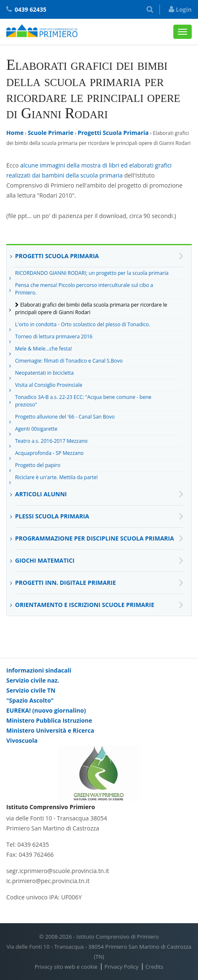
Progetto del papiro (38, 467)
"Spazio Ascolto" (30, 700)
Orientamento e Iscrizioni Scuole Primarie (85, 605)
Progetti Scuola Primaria (113, 133)
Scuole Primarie (50, 133)
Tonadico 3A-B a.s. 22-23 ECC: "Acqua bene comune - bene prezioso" (83, 401)
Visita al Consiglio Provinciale (49, 386)
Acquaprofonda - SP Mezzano (49, 454)
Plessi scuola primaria (52, 516)
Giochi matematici (45, 560)
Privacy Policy (122, 967)
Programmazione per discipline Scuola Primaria (95, 538)
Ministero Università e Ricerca (50, 730)
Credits (154, 967)
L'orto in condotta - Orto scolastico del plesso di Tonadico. (83, 326)
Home (15, 133)
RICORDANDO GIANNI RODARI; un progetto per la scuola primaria (92, 274)
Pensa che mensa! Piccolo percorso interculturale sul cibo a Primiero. (84, 289)
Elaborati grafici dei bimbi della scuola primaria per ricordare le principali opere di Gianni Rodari (91, 308)
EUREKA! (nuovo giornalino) (46, 710)
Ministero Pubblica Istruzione (49, 720)
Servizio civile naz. (33, 680)
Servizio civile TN (31, 690)
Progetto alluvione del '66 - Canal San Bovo (65, 418)
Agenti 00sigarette (36, 430)
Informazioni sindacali (39, 670)
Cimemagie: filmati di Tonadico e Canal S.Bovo (69, 362)
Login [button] (180, 9)
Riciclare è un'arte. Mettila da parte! (57, 479)
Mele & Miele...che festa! (44, 350)
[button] (150, 10)
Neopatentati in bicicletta (44, 374)
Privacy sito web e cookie (66, 967)
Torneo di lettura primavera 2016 (54, 338)
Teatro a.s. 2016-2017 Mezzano (51, 442)
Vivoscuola (22, 740)
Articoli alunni (41, 494)
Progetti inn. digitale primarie (66, 583)
